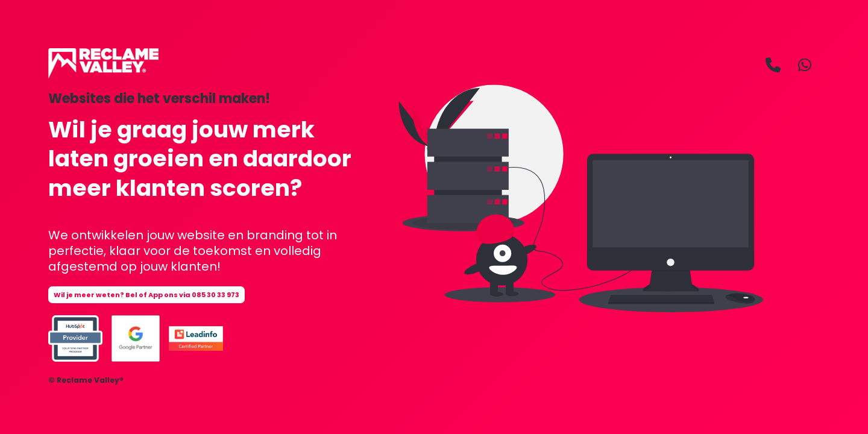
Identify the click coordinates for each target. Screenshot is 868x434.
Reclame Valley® (90, 380)
